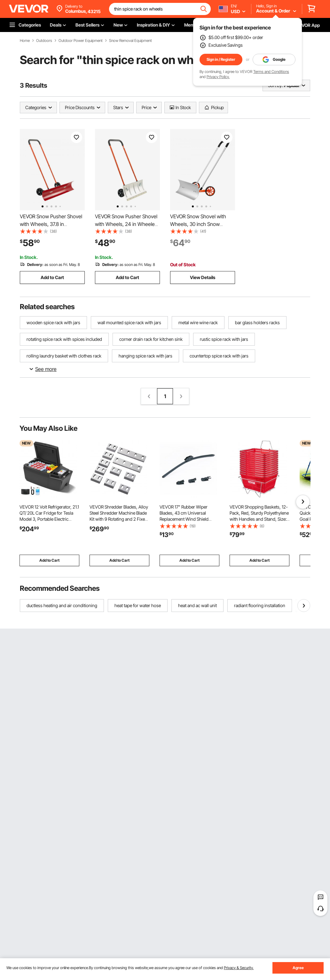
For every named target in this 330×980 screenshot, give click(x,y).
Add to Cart (52, 277)
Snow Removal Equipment (130, 41)
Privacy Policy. (218, 77)
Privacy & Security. (239, 968)
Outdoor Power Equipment (81, 41)
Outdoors (44, 41)
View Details (203, 277)
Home (25, 41)
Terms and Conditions (271, 72)
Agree (298, 968)
